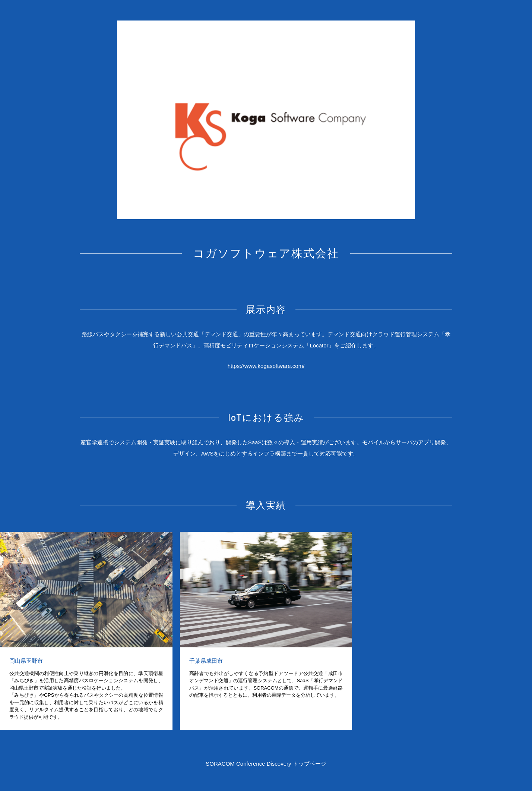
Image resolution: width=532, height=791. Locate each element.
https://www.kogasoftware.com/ (266, 366)
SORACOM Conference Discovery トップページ (266, 764)
